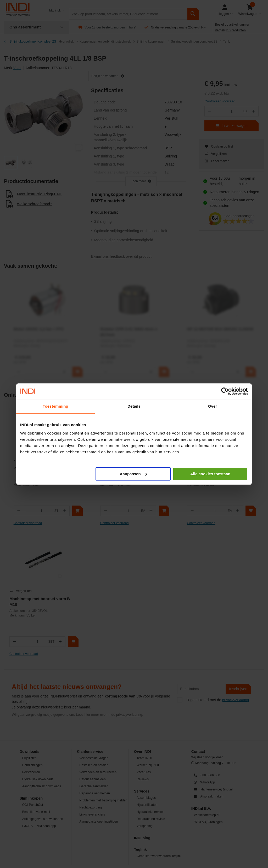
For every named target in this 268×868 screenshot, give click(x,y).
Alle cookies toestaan (210, 474)
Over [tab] (213, 406)
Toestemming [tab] (55, 406)
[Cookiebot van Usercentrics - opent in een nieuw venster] (225, 391)
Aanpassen (133, 474)
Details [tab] (134, 406)
